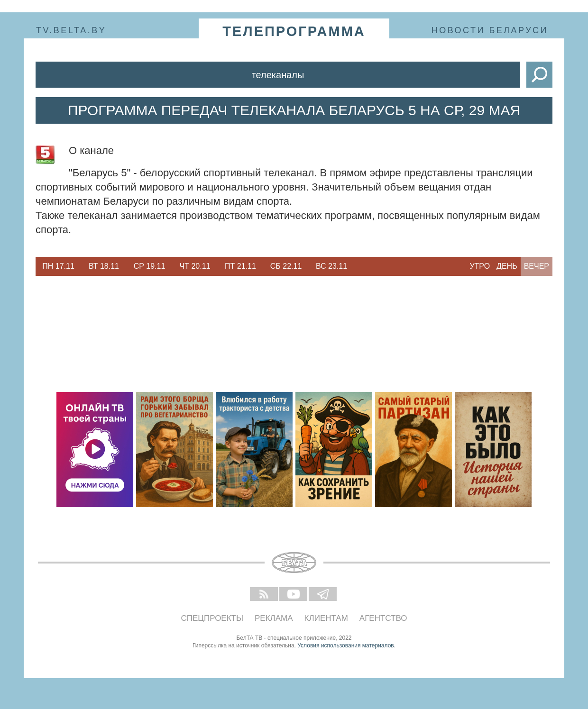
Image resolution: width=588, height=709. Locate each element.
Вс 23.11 (331, 266)
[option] (58, 266)
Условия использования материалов (345, 645)
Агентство (383, 618)
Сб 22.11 (286, 266)
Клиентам (326, 618)
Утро (480, 266)
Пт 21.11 (240, 266)
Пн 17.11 (58, 266)
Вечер (537, 266)
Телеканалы (278, 75)
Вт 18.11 (104, 266)
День (507, 266)
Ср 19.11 (150, 266)
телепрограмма (294, 31)
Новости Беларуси (490, 30)
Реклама (274, 618)
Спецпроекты (212, 618)
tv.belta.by (71, 30)
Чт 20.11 (195, 266)
